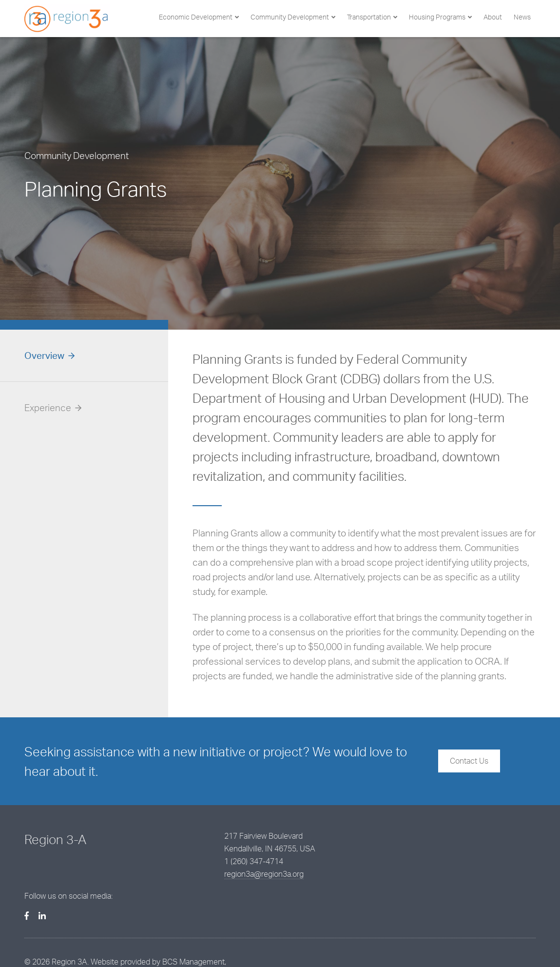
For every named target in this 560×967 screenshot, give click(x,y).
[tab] (84, 356)
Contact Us (469, 761)
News (522, 17)
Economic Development (196, 17)
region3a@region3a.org (241, 874)
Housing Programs (437, 17)
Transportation (369, 17)
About (493, 17)
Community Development (290, 17)
